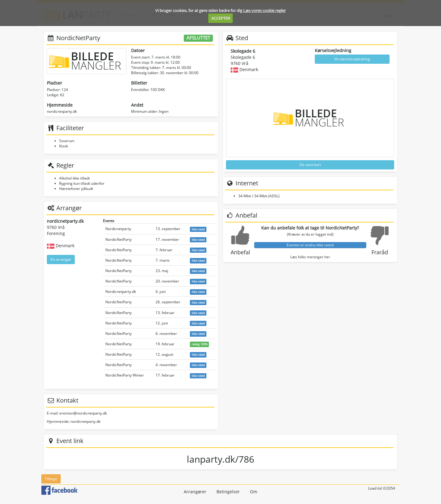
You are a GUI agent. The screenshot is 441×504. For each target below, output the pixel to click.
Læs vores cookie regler (264, 10)
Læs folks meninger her (310, 257)
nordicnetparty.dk (62, 111)
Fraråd (380, 252)
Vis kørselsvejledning (352, 59)
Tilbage (51, 479)
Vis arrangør (61, 259)
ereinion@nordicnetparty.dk (83, 413)
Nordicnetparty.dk (121, 292)
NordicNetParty (119, 239)
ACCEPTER (221, 18)
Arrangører (195, 492)
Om (254, 492)
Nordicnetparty (118, 229)
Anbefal (240, 252)
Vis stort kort (310, 165)
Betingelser (228, 492)
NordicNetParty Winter (125, 375)
